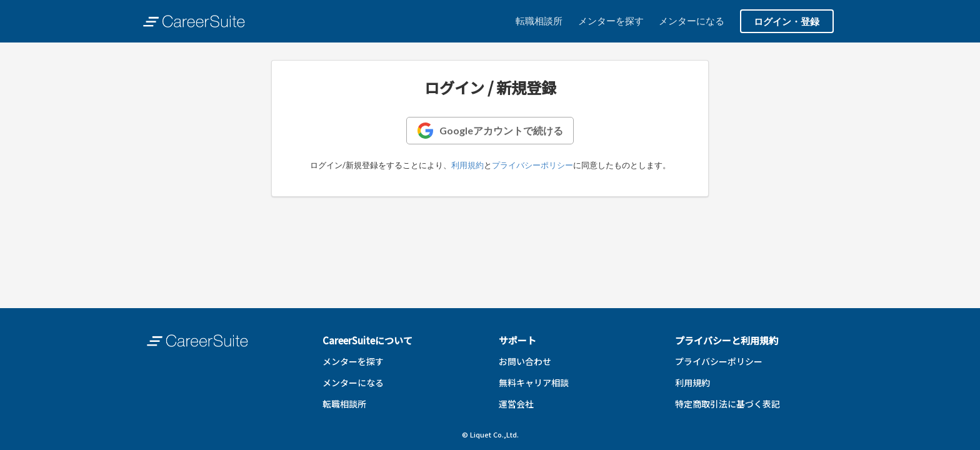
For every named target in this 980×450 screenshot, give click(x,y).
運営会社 (516, 404)
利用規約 (467, 165)
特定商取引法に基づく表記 (727, 404)
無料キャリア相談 (534, 382)
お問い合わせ (525, 361)
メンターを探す (611, 21)
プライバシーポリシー (532, 165)
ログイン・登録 (787, 21)
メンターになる (692, 21)
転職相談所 (539, 21)
